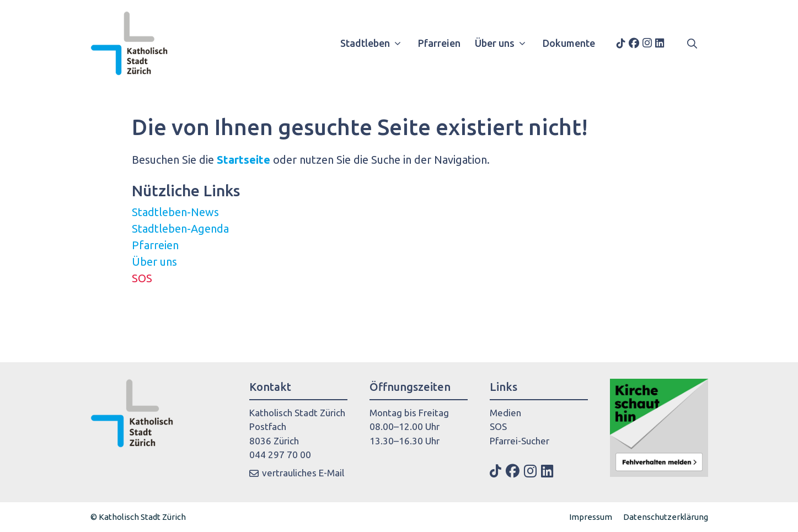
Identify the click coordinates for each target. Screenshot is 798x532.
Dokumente (569, 43)
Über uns (504, 43)
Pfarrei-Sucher (519, 441)
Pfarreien (439, 43)
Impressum (591, 517)
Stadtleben (375, 43)
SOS (142, 278)
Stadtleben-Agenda (180, 229)
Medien (505, 413)
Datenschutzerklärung (666, 517)
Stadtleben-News (175, 212)
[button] (692, 43)
